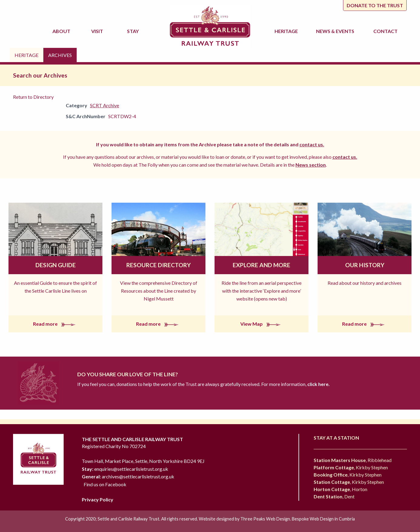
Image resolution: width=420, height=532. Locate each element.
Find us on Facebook (105, 484)
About (62, 31)
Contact (385, 31)
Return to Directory (33, 97)
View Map (262, 324)
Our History (365, 265)
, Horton (340, 489)
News (336, 31)
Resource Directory (158, 265)
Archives (60, 55)
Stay (134, 31)
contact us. (312, 144)
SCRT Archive (105, 105)
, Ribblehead (353, 460)
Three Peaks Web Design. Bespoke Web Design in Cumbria (298, 519)
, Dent (334, 496)
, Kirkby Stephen (351, 467)
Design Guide (56, 265)
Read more (55, 324)
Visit (98, 31)
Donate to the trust (375, 5)
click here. (318, 384)
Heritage (287, 31)
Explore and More (262, 265)
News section (311, 165)
